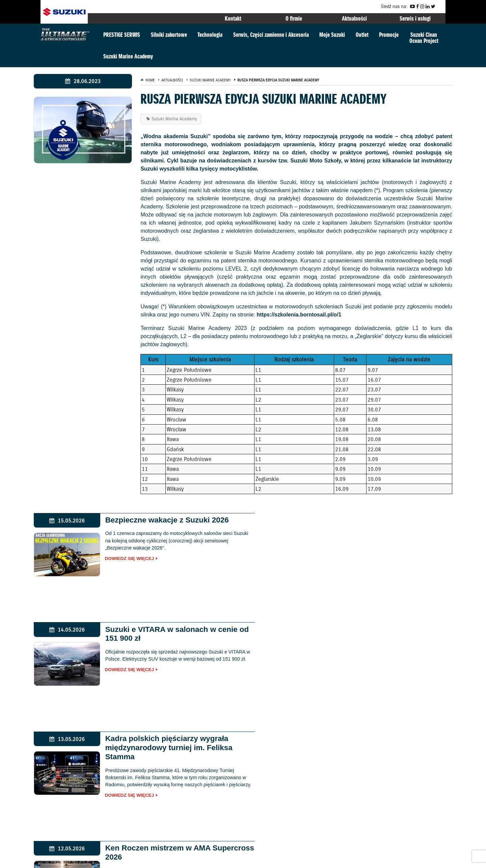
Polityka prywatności (114, 859)
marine (122, 820)
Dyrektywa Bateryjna (261, 859)
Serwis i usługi (415, 18)
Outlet (362, 35)
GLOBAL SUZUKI (424, 754)
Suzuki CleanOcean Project (424, 38)
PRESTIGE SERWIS (122, 35)
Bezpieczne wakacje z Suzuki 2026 (162, 520)
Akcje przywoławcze (159, 859)
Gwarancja (56, 859)
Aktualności (354, 18)
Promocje (389, 35)
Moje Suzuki (332, 35)
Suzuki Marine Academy (128, 56)
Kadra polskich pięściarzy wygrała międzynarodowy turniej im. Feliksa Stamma (164, 639)
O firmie (294, 18)
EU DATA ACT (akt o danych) (209, 859)
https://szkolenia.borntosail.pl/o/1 (300, 315)
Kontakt (233, 18)
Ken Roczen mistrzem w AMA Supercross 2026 (367, 634)
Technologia (210, 35)
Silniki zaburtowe (169, 35)
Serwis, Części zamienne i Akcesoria (271, 35)
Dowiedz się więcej (125, 559)
